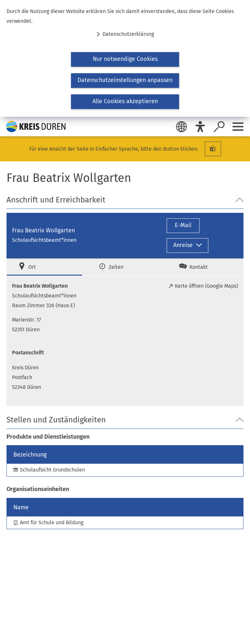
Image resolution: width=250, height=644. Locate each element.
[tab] (44, 267)
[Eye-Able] (200, 127)
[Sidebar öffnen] (238, 127)
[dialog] (125, 58)
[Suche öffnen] (219, 127)
